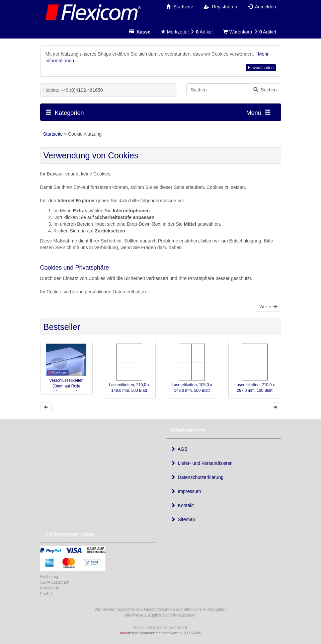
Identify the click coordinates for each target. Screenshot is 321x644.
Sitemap (183, 519)
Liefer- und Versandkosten (202, 463)
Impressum (186, 491)
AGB (179, 449)
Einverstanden (261, 68)
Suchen (265, 90)
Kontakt (182, 505)
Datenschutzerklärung (197, 477)
